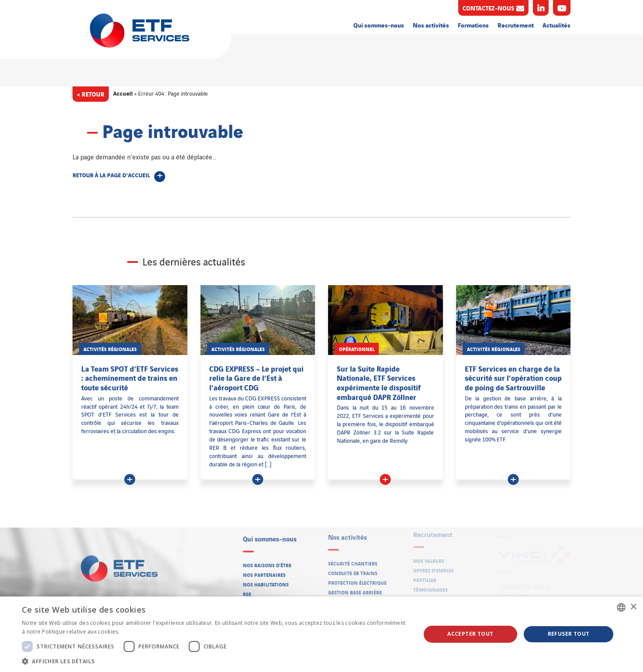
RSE (247, 591)
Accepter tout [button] (470, 634)
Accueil (123, 93)
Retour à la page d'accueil (111, 175)
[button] (215, 661)
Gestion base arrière (355, 588)
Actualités (557, 25)
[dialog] (321, 634)
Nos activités (431, 25)
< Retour (91, 94)
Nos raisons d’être (267, 562)
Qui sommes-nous (379, 25)
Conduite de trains (353, 569)
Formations (473, 25)
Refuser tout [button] (569, 634)
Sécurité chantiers (353, 559)
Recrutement (516, 25)
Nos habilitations (266, 582)
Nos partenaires (264, 572)
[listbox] (621, 607)
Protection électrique (357, 579)
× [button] (633, 607)
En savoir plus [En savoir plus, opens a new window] (139, 632)
